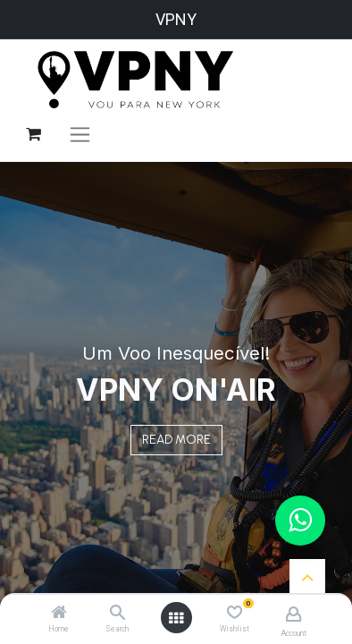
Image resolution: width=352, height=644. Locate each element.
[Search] (117, 614)
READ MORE (176, 440)
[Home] (59, 614)
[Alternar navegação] (80, 134)
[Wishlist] (235, 613)
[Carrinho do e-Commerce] (33, 134)
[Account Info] (293, 614)
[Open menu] (176, 618)
